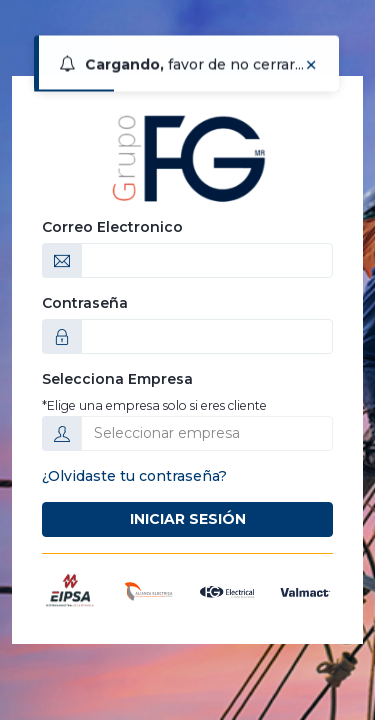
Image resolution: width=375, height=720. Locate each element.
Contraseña (85, 303)
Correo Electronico (112, 227)
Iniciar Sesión (188, 519)
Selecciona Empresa (117, 379)
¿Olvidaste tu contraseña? (134, 476)
